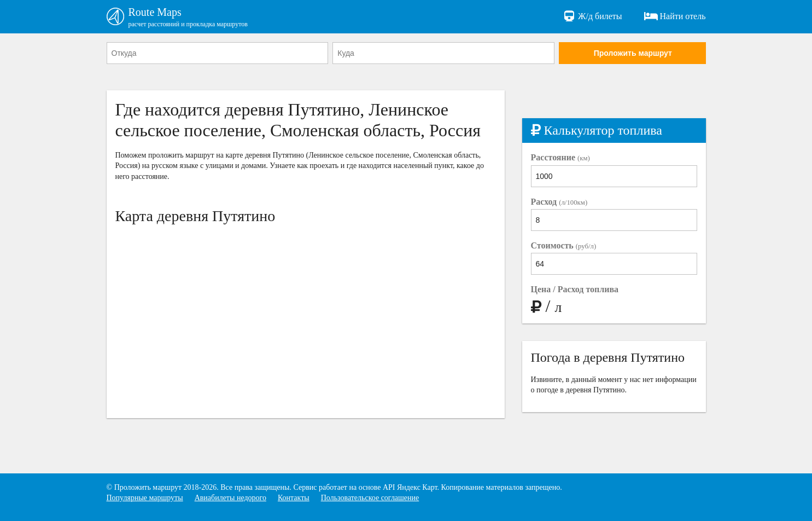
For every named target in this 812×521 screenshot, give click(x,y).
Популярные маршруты (145, 498)
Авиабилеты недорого (230, 498)
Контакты (294, 498)
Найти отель (675, 16)
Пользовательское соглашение (370, 498)
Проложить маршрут (633, 53)
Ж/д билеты (592, 16)
